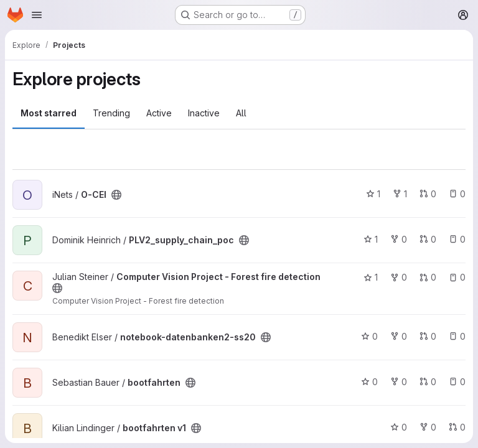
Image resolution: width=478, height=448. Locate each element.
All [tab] (241, 113)
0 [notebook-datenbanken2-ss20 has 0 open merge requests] (428, 336)
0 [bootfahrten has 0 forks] (399, 382)
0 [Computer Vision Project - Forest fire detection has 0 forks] (399, 277)
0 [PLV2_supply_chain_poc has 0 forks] (399, 239)
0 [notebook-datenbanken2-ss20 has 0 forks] (399, 336)
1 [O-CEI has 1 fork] (400, 194)
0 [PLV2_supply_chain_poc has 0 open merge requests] (428, 239)
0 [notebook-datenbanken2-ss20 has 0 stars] (369, 336)
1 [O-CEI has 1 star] (373, 194)
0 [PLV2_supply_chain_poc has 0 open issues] (457, 239)
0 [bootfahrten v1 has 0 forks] (428, 427)
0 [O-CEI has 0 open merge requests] (428, 194)
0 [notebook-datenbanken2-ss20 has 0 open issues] (457, 336)
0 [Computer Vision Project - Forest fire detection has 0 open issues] (457, 277)
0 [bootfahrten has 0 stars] (369, 382)
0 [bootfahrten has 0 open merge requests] (428, 382)
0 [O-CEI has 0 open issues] (457, 194)
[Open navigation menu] (37, 15)
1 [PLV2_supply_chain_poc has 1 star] (371, 239)
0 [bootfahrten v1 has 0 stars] (399, 427)
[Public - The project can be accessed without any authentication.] (116, 195)
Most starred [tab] (49, 113)
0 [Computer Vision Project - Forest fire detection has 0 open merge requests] (428, 277)
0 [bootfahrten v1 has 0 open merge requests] (457, 427)
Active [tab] (159, 113)
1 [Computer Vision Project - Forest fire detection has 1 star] (371, 277)
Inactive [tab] (204, 113)
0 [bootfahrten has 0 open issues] (457, 382)
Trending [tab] (111, 113)
